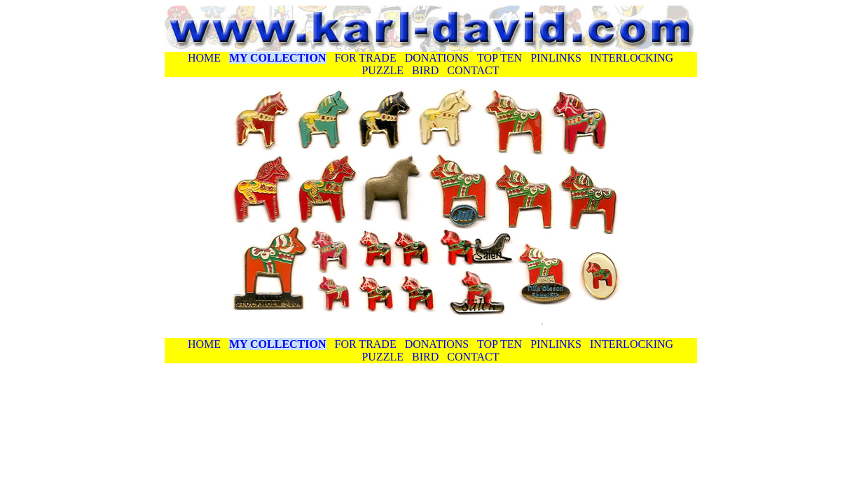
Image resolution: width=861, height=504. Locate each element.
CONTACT (473, 70)
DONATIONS (437, 58)
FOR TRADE (366, 58)
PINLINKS (556, 58)
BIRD (424, 70)
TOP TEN (500, 58)
